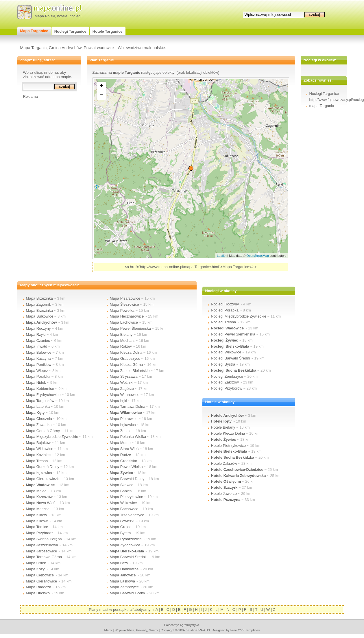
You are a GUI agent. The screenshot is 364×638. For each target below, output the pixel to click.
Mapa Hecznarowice (127, 316)
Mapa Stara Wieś (124, 449)
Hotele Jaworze (224, 494)
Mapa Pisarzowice (125, 298)
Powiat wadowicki (99, 48)
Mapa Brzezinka (39, 298)
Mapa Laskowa (122, 581)
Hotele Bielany (223, 427)
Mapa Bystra (120, 533)
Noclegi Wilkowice (226, 352)
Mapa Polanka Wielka (128, 437)
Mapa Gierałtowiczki (43, 479)
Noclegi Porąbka (225, 310)
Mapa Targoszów (40, 401)
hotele (62, 16)
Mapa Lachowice (124, 322)
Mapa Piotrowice (124, 419)
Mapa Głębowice (40, 575)
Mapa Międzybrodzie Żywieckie (52, 437)
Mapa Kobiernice (40, 389)
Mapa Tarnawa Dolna (128, 406)
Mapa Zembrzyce (124, 587)
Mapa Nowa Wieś (41, 503)
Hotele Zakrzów (224, 463)
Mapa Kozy (35, 569)
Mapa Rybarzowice (126, 539)
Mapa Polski (45, 16)
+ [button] (101, 86)
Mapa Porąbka (38, 376)
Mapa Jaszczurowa (42, 545)
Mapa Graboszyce (125, 358)
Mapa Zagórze (122, 389)
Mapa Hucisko (38, 593)
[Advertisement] (46, 185)
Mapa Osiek (36, 563)
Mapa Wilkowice (123, 503)
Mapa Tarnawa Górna (44, 557)
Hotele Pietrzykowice (229, 446)
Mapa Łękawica (39, 473)
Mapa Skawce (122, 485)
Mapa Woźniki (122, 382)
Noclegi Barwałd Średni (231, 358)
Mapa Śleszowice (124, 304)
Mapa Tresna (37, 461)
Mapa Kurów (37, 515)
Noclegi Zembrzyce (227, 376)
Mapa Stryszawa (124, 376)
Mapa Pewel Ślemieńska (130, 328)
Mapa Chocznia (39, 419)
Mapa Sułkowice (40, 316)
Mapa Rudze (121, 455)
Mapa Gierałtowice (42, 581)
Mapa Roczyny (38, 328)
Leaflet (222, 256)
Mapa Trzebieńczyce (127, 515)
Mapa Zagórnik (39, 304)
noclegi (75, 16)
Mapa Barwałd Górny (128, 593)
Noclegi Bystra (223, 364)
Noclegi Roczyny (225, 304)
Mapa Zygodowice (125, 545)
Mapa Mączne (38, 509)
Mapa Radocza (39, 587)
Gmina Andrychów (65, 48)
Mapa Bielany (121, 334)
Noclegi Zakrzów (225, 382)
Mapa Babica (121, 491)
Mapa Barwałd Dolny (127, 479)
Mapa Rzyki (36, 334)
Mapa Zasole (121, 431)
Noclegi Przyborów (227, 388)
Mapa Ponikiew (39, 365)
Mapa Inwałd (37, 346)
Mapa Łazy (119, 563)
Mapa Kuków (37, 521)
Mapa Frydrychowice (43, 395)
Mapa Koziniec (38, 455)
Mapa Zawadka (39, 425)
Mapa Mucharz (122, 341)
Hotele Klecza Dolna (228, 433)
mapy (108, 630)
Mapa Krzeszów (39, 497)
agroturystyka (189, 625)
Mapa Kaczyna (38, 358)
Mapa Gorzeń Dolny (43, 467)
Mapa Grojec (121, 527)
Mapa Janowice (123, 575)
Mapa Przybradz (40, 533)
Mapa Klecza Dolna (126, 352)
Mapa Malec (36, 491)
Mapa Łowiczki (122, 521)
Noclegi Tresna (224, 322)
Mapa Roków (121, 346)
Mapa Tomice (37, 527)
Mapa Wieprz (37, 371)
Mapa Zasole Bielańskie (130, 371)
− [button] (101, 95)
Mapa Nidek (36, 382)
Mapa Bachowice (124, 509)
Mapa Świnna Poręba (44, 539)
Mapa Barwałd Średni (128, 557)
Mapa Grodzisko (124, 461)
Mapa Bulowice (39, 352)
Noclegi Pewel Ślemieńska (233, 334)
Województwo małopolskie (141, 48)
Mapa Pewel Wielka (126, 467)
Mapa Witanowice (125, 395)
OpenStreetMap (258, 256)
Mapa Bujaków (38, 443)
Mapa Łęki (119, 401)
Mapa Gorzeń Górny (43, 431)
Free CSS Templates (245, 630)
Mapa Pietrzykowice (127, 497)
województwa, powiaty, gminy (136, 630)
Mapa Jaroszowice (42, 551)
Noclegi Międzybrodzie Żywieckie (239, 316)
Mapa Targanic (34, 48)
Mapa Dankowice (124, 569)
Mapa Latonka (38, 406)
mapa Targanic (322, 106)
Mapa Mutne (120, 443)
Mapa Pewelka (122, 310)
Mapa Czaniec (38, 341)
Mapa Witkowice (40, 449)
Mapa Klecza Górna (126, 365)
